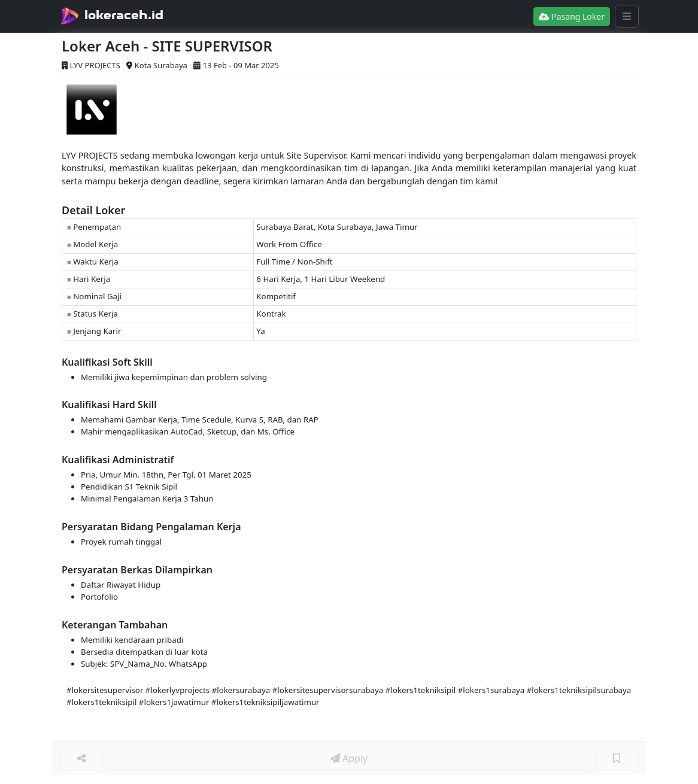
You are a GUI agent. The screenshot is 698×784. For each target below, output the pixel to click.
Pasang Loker (572, 16)
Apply (349, 758)
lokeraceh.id (124, 15)
